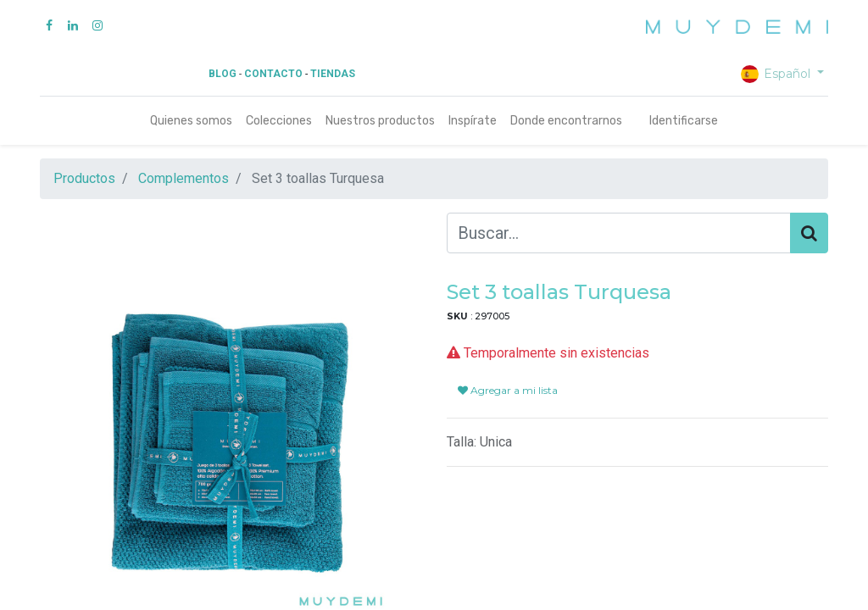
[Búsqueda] (809, 233)
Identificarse (684, 121)
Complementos (184, 178)
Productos (84, 178)
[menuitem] (191, 121)
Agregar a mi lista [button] (508, 390)
